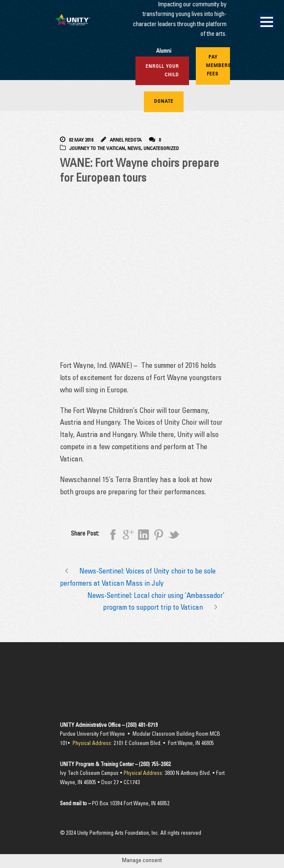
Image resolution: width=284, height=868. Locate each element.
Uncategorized (161, 149)
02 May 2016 (81, 140)
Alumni (164, 52)
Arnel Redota (126, 140)
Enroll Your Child (162, 71)
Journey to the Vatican (97, 149)
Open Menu (266, 22)
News (134, 149)
